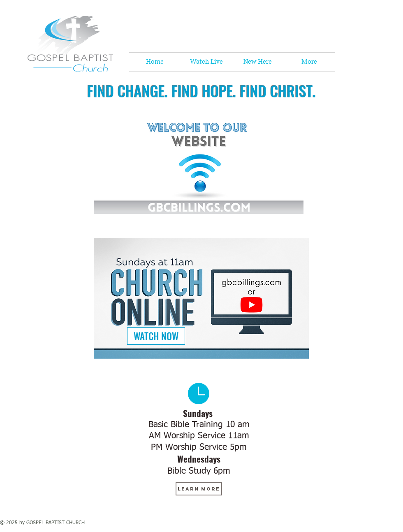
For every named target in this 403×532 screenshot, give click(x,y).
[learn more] (199, 489)
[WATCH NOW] (156, 336)
